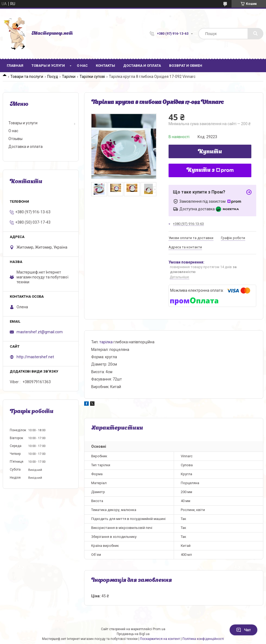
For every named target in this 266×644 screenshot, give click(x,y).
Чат (243, 630)
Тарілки (69, 77)
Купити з (210, 170)
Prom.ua (159, 629)
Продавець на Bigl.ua (133, 634)
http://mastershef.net (35, 357)
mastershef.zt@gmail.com (40, 332)
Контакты (105, 66)
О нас (82, 66)
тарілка (106, 342)
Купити (210, 152)
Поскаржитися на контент (160, 639)
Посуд (53, 77)
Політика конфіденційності (203, 639)
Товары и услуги (48, 66)
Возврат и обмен (186, 66)
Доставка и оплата (142, 66)
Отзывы (15, 139)
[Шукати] (255, 34)
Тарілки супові (92, 77)
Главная (15, 66)
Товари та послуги (27, 77)
